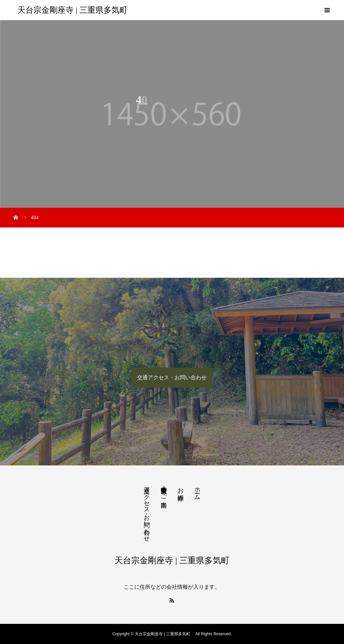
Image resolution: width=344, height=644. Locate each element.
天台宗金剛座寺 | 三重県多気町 (75, 10)
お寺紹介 (181, 487)
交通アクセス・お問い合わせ (172, 377)
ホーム (197, 490)
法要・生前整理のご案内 (164, 490)
